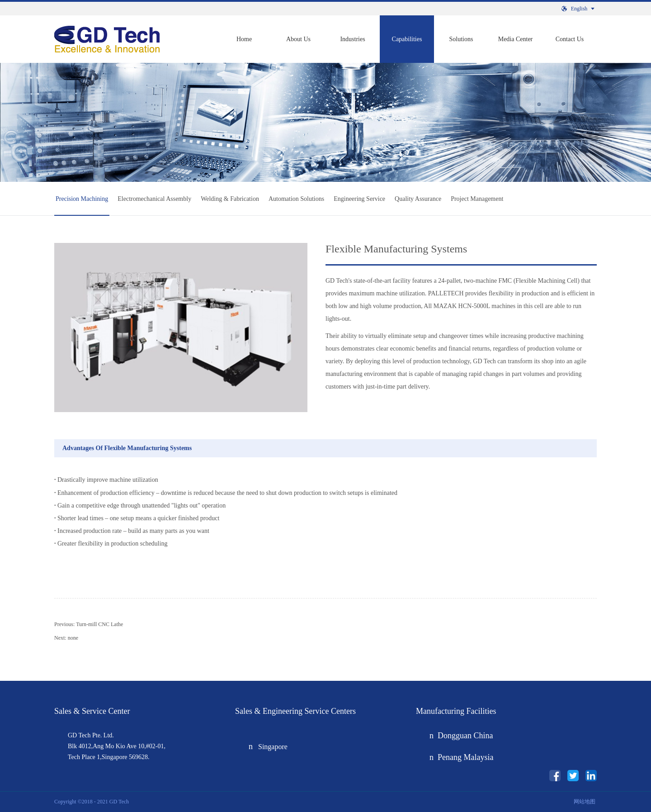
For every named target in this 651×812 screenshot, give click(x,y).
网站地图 (583, 802)
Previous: (89, 624)
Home (244, 39)
